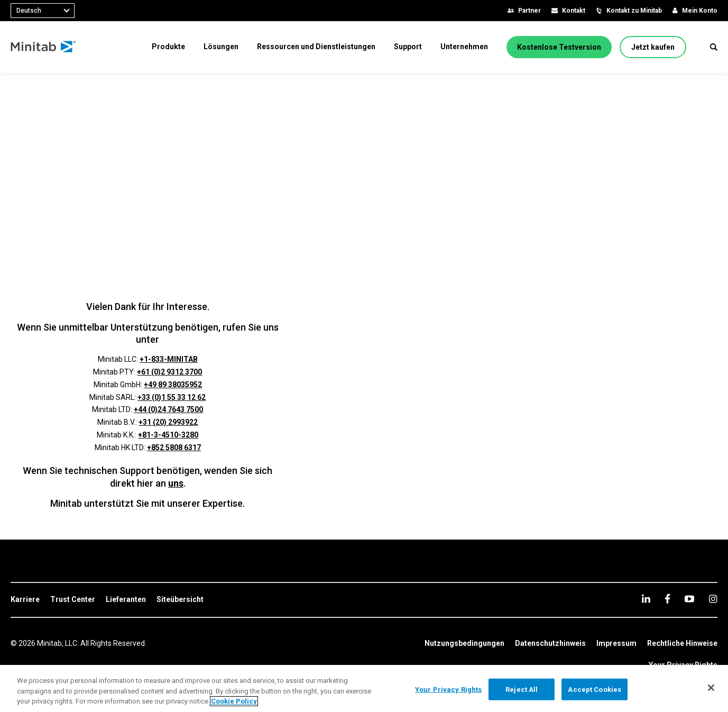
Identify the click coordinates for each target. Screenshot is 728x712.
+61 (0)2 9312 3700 (169, 372)
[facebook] (667, 599)
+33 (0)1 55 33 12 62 (172, 397)
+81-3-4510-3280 (168, 435)
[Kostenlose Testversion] (559, 47)
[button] (714, 47)
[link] (25, 600)
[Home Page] (44, 47)
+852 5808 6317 (174, 448)
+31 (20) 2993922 (168, 422)
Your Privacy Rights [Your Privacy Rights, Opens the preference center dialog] (448, 689)
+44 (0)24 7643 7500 (168, 409)
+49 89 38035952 (173, 385)
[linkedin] (646, 599)
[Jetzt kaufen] (653, 47)
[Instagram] (713, 599)
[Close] (711, 688)
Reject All (522, 689)
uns (176, 483)
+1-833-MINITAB (169, 359)
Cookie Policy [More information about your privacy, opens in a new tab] (234, 701)
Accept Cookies (595, 689)
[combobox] (43, 11)
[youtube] (689, 599)
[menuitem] (168, 47)
